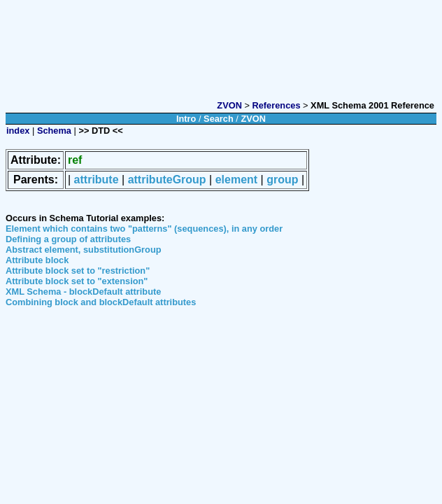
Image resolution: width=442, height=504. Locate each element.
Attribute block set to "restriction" (78, 271)
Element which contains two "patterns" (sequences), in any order (144, 229)
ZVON (229, 105)
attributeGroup (167, 180)
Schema (54, 131)
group (282, 180)
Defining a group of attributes (68, 239)
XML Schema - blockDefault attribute (83, 292)
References (277, 105)
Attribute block (37, 260)
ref (75, 160)
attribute (97, 180)
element (236, 180)
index (18, 131)
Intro (186, 119)
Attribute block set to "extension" (77, 281)
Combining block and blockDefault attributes (101, 302)
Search (219, 119)
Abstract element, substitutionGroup (84, 250)
